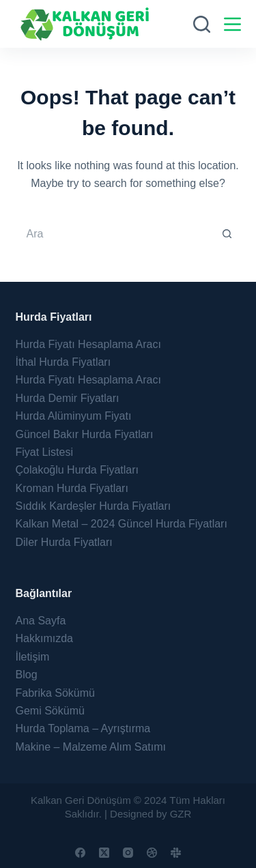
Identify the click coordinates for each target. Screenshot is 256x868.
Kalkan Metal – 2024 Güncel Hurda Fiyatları (122, 524)
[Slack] (176, 853)
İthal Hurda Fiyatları (63, 362)
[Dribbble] (152, 853)
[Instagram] (128, 853)
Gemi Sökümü (50, 711)
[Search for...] (115, 234)
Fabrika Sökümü (56, 693)
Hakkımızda (44, 638)
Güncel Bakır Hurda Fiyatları (85, 434)
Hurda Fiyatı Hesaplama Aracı (88, 344)
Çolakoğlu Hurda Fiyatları (77, 470)
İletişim (33, 657)
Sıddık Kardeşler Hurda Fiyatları (94, 506)
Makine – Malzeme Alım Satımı (91, 747)
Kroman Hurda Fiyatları (72, 488)
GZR (181, 814)
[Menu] (232, 24)
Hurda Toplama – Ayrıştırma (83, 728)
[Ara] (202, 24)
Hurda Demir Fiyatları (68, 398)
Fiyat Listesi (44, 452)
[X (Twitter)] (104, 853)
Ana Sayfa (41, 621)
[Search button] (227, 234)
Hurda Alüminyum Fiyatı (74, 416)
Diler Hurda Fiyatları (64, 542)
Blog (27, 675)
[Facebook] (80, 853)
